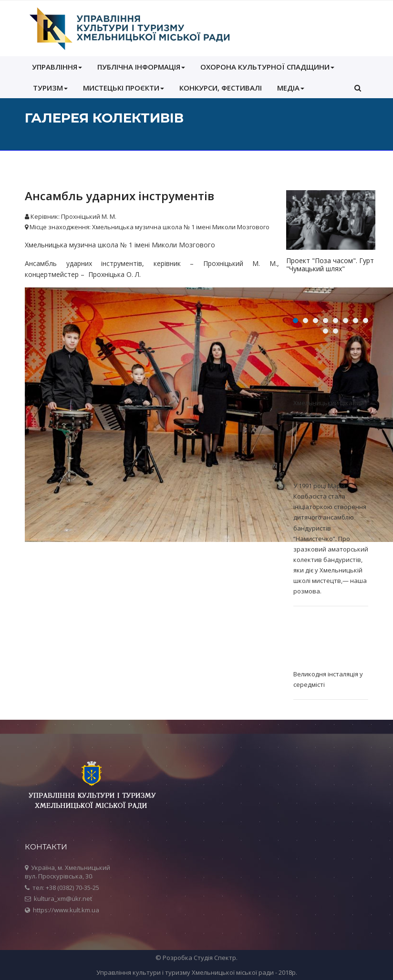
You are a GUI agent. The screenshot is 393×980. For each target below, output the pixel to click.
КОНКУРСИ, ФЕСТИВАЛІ (221, 88)
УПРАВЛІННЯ (57, 67)
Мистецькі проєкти (124, 88)
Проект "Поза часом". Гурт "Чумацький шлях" (330, 265)
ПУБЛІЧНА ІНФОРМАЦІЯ (141, 67)
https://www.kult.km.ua (66, 910)
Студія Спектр (215, 958)
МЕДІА (291, 88)
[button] (358, 88)
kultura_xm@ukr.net (63, 898)
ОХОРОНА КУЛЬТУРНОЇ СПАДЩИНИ (267, 67)
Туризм (50, 88)
